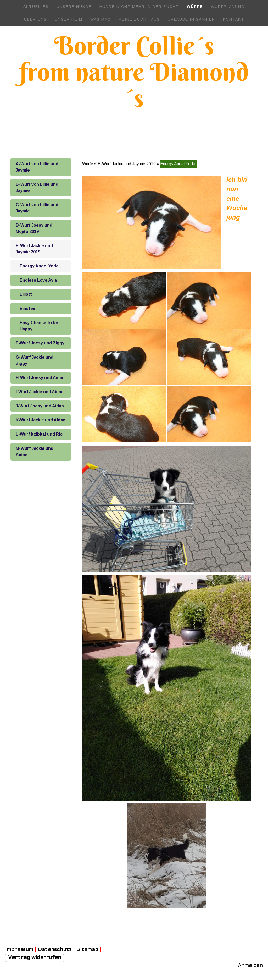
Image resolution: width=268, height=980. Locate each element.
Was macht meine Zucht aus (125, 19)
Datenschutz (55, 950)
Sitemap (87, 950)
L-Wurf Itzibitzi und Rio (39, 434)
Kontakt (234, 19)
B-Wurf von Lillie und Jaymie (37, 187)
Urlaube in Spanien (191, 19)
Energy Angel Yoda (39, 266)
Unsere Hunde (74, 7)
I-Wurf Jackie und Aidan (40, 392)
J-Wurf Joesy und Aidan (40, 406)
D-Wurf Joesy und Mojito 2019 (34, 228)
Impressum (19, 950)
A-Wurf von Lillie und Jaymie (37, 167)
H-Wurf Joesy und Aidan (40, 378)
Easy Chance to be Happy (39, 326)
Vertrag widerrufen (35, 958)
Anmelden (250, 966)
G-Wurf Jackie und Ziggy (35, 360)
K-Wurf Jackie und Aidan (41, 420)
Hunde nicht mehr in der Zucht (139, 7)
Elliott (26, 294)
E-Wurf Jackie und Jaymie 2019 (34, 249)
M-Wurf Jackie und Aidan (35, 451)
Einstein (28, 308)
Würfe (195, 7)
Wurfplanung (228, 7)
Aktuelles (36, 7)
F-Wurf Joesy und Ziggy (40, 343)
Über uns (35, 19)
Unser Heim (69, 19)
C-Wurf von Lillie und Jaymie (37, 208)
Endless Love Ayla (38, 280)
